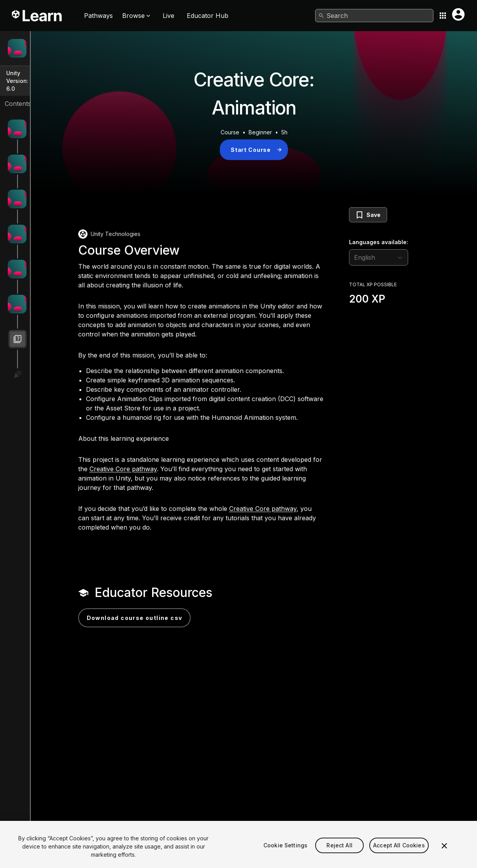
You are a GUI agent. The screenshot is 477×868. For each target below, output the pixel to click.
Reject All (339, 857)
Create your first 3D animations (72, 156)
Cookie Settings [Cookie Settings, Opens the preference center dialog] (285, 857)
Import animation (53, 261)
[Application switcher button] (443, 16)
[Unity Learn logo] (37, 16)
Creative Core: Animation (64, 52)
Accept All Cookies (399, 857)
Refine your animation (61, 191)
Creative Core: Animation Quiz (71, 331)
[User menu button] (458, 14)
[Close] (444, 858)
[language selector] (407, 257)
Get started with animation (66, 121)
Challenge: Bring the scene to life (75, 296)
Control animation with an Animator (76, 226)
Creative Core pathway (235, 497)
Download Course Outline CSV (203, 646)
